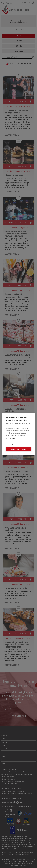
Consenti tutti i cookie (18, 449)
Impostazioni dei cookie (18, 444)
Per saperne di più (11, 438)
